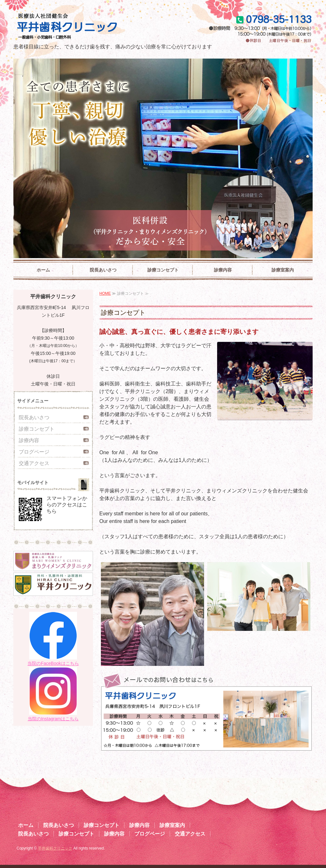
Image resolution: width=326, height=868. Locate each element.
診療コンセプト (163, 270)
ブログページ (34, 452)
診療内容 (223, 270)
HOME (105, 293)
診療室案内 (283, 270)
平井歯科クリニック (55, 848)
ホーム (43, 270)
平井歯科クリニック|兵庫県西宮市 (89, 27)
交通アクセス (34, 463)
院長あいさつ (103, 270)
